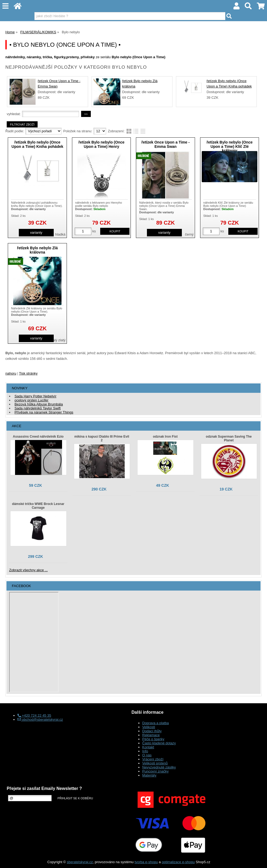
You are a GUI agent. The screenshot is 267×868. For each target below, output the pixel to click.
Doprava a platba (156, 723)
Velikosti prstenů (155, 763)
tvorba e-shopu (146, 862)
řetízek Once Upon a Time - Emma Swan (165, 144)
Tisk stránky (28, 373)
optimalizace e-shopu (178, 862)
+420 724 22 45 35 (34, 715)
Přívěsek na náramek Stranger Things (44, 412)
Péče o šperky (153, 739)
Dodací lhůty (152, 731)
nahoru (11, 373)
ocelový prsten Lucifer (31, 400)
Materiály (149, 775)
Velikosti (149, 727)
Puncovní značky (156, 771)
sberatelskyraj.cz (80, 862)
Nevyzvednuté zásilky (159, 767)
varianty (36, 232)
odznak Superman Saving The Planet (229, 438)
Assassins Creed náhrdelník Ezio (38, 437)
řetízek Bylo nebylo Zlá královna (37, 250)
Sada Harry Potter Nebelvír (35, 396)
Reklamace (151, 735)
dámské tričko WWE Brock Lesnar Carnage (38, 506)
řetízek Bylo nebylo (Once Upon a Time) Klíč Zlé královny (230, 146)
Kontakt (148, 747)
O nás (147, 755)
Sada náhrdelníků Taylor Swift (38, 408)
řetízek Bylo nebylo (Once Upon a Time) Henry (101, 144)
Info (145, 751)
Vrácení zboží (153, 759)
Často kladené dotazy (159, 743)
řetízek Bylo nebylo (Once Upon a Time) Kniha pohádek (37, 144)
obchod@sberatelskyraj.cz (40, 719)
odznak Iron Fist (165, 437)
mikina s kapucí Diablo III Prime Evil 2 (102, 438)
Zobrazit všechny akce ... (28, 570)
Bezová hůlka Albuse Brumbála (39, 404)
